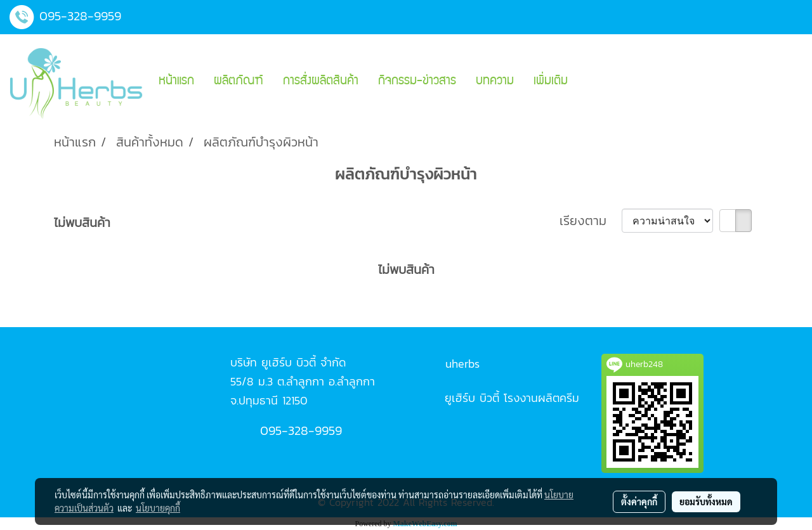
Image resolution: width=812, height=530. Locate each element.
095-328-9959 (80, 16)
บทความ (495, 82)
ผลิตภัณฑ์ (239, 82)
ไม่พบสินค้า (82, 223)
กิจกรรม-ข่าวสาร (417, 82)
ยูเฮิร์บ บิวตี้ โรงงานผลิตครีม (512, 398)
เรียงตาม (591, 221)
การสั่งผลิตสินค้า (321, 82)
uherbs (462, 364)
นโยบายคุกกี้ (158, 508)
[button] (589, 82)
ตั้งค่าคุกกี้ (639, 501)
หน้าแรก (176, 82)
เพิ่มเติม (551, 82)
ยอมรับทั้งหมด (706, 501)
